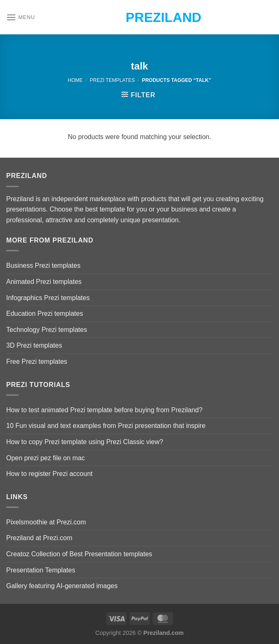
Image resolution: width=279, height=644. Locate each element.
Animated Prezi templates (44, 282)
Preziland (139, 17)
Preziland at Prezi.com (39, 538)
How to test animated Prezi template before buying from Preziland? (104, 410)
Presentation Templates (41, 570)
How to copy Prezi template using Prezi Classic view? (85, 442)
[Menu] (21, 17)
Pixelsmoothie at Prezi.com (46, 522)
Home (75, 80)
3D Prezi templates (34, 345)
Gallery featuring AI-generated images (62, 586)
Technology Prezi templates (47, 330)
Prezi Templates (112, 80)
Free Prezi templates (37, 362)
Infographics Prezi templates (48, 298)
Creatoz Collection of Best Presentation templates (79, 554)
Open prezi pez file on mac (45, 458)
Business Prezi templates (43, 266)
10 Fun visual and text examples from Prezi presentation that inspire (106, 426)
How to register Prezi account (49, 474)
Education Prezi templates (45, 314)
